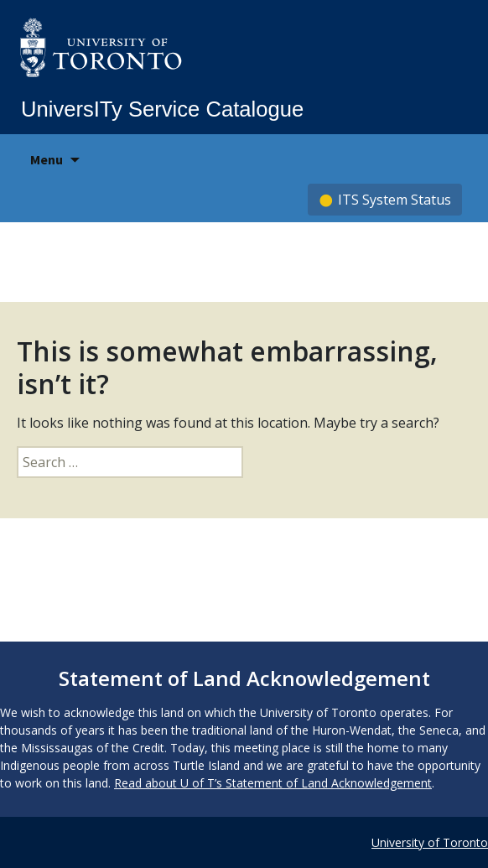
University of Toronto (430, 842)
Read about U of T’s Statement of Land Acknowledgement (273, 783)
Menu (47, 159)
